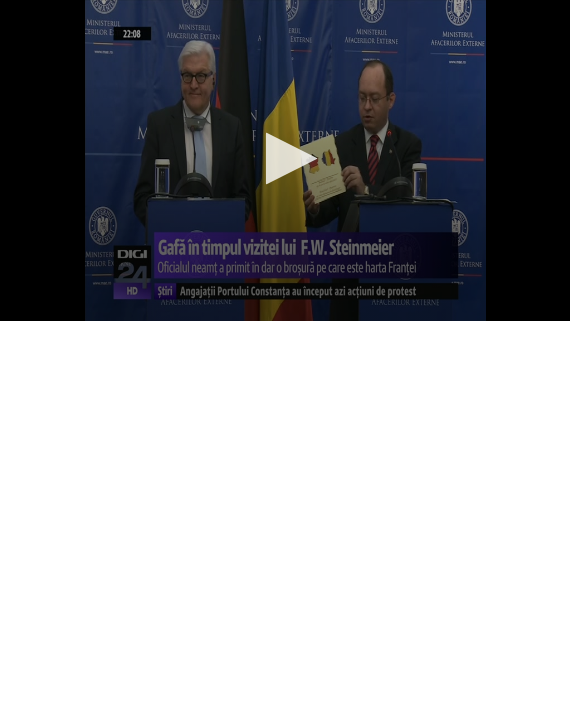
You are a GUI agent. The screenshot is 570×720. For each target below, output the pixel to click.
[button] (285, 158)
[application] (285, 160)
